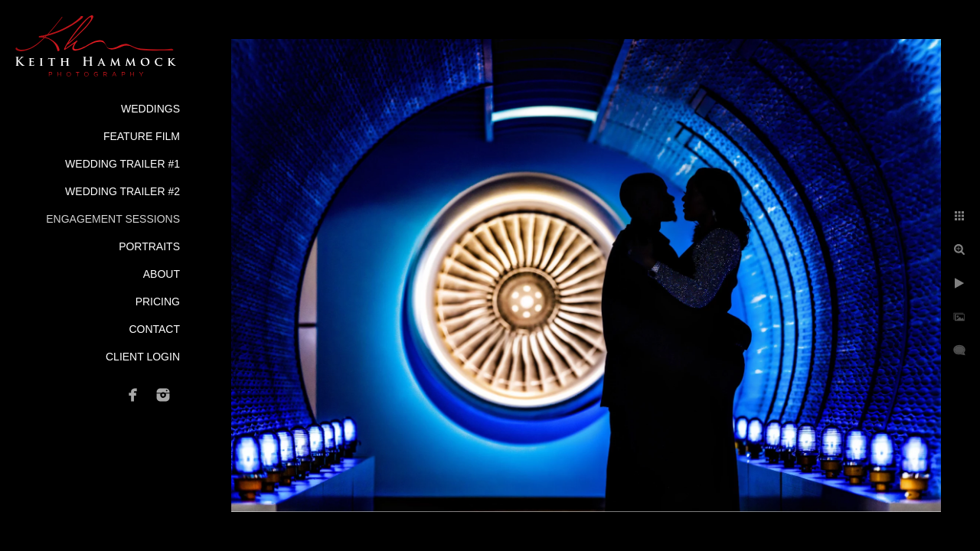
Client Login (143, 357)
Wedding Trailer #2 (122, 191)
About (162, 274)
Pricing (158, 302)
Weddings (150, 109)
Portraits (149, 246)
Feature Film (142, 136)
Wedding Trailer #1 (122, 164)
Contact (154, 329)
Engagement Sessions (113, 219)
